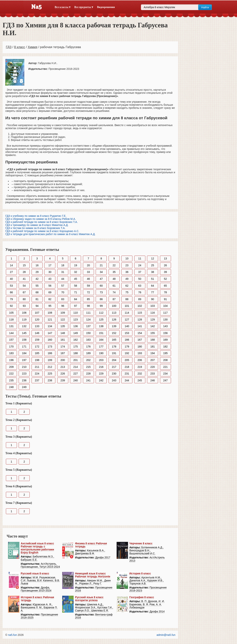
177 (101, 347)
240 (76, 380)
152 (114, 333)
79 (11, 299)
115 (140, 313)
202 (88, 360)
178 (114, 347)
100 (114, 306)
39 (165, 272)
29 (37, 272)
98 (88, 306)
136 (76, 326)
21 (101, 265)
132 (24, 326)
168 (152, 340)
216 (101, 367)
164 (101, 340)
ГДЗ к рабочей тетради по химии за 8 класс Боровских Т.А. (42, 222)
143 (165, 326)
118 (11, 320)
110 (76, 313)
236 (24, 380)
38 (153, 272)
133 (37, 326)
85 (88, 299)
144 (11, 333)
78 (165, 292)
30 (50, 272)
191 (114, 353)
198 (37, 360)
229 (101, 374)
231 (127, 374)
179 (127, 347)
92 (11, 306)
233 (152, 374)
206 (140, 360)
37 (140, 272)
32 (76, 272)
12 (153, 258)
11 (140, 258)
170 (11, 347)
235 (11, 380)
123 (76, 320)
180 (140, 347)
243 (114, 380)
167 (140, 340)
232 (140, 374)
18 (63, 265)
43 (50, 279)
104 (165, 306)
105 (11, 313)
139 (114, 326)
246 (152, 380)
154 (140, 333)
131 (11, 326)
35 (114, 272)
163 (88, 340)
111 (88, 313)
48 (114, 279)
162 (76, 340)
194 (152, 353)
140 (127, 326)
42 (37, 279)
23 (127, 265)
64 (153, 286)
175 (76, 347)
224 (37, 374)
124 (88, 320)
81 (37, 299)
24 (140, 265)
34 (101, 272)
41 (24, 279)
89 (140, 299)
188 (76, 353)
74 (114, 292)
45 (76, 279)
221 (165, 367)
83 (63, 299)
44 (63, 279)
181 (152, 347)
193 (140, 353)
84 (76, 299)
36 (127, 272)
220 (152, 367)
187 (63, 353)
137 (88, 326)
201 (76, 360)
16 (37, 265)
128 (140, 320)
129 (152, 320)
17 (50, 265)
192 (127, 353)
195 (165, 353)
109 (63, 313)
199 (50, 360)
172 (37, 347)
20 (88, 265)
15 (24, 265)
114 (127, 313)
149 (76, 333)
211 (37, 367)
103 (152, 306)
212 (50, 367)
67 (24, 292)
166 (127, 340)
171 (24, 347)
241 (88, 380)
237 (37, 380)
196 (11, 360)
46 (88, 279)
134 (50, 326)
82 (50, 299)
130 (165, 320)
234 (165, 374)
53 (11, 286)
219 (140, 367)
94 (37, 306)
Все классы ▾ (63, 7)
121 (50, 320)
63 (140, 286)
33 (88, 272)
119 (24, 320)
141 (140, 326)
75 (127, 292)
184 (24, 353)
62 (127, 286)
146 (37, 333)
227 (76, 374)
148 (63, 333)
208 (165, 360)
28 (24, 272)
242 (101, 380)
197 (24, 360)
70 (63, 292)
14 (11, 265)
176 (88, 347)
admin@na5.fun (166, 635)
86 (101, 299)
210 (24, 367)
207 (152, 360)
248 (11, 387)
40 (11, 279)
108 (50, 313)
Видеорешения (106, 7)
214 (76, 367)
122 (63, 320)
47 (101, 279)
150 (88, 333)
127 (127, 320)
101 (127, 306)
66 (11, 292)
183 (11, 353)
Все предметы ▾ (84, 7)
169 (165, 340)
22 (114, 265)
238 (50, 380)
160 (50, 340)
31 (63, 272)
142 (152, 326)
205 (127, 360)
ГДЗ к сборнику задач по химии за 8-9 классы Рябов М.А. (41, 219)
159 (37, 340)
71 (76, 292)
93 (24, 306)
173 (50, 347)
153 (127, 333)
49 (127, 279)
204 (114, 360)
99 (101, 306)
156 (165, 333)
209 (11, 367)
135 (63, 326)
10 (127, 258)
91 (165, 299)
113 (114, 313)
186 (50, 353)
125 (101, 320)
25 (153, 265)
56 (50, 286)
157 (11, 340)
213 (63, 367)
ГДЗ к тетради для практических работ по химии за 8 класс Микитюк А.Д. (50, 234)
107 (37, 313)
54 (24, 286)
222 (11, 374)
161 (63, 340)
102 (140, 306)
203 (101, 360)
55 (37, 286)
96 (63, 306)
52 (165, 279)
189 (88, 353)
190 (101, 353)
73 (101, 292)
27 (11, 272)
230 (114, 374)
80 (24, 299)
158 (24, 340)
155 (152, 333)
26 (165, 265)
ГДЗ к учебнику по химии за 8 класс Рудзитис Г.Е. (36, 216)
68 (37, 292)
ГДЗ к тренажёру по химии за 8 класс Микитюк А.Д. (37, 225)
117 (165, 313)
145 (24, 333)
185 (37, 353)
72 (88, 292)
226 (63, 374)
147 (50, 333)
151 (101, 333)
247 (165, 380)
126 (114, 320)
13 (165, 258)
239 (63, 380)
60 (101, 286)
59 (88, 286)
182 (165, 347)
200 (63, 360)
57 (63, 286)
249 (24, 387)
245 (140, 380)
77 (153, 292)
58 (76, 286)
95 (50, 306)
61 (114, 286)
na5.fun (12, 635)
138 (101, 326)
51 (153, 279)
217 (114, 367)
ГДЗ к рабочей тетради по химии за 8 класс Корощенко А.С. (42, 231)
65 (165, 286)
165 (114, 340)
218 (127, 367)
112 (101, 313)
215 (88, 367)
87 (114, 299)
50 (140, 279)
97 (76, 306)
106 (24, 313)
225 (50, 374)
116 (152, 313)
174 (63, 347)
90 (153, 299)
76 (140, 292)
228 (88, 374)
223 (24, 374)
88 (127, 299)
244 (127, 380)
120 (37, 320)
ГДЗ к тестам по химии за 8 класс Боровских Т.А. (35, 228)
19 (76, 265)
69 (50, 292)
